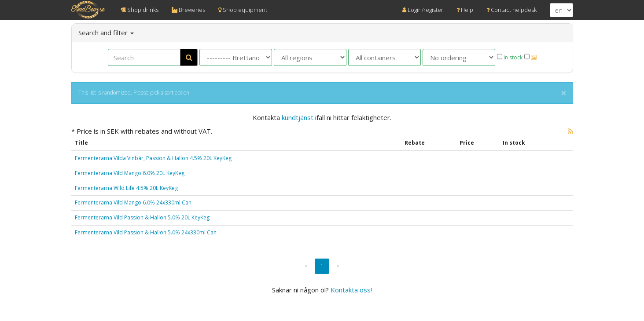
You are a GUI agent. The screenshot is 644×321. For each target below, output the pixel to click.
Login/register (423, 10)
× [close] (564, 93)
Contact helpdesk (512, 10)
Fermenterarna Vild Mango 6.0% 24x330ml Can (133, 202)
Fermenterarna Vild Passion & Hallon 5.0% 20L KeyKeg (142, 217)
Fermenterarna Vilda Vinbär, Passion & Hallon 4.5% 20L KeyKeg (153, 158)
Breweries (188, 10)
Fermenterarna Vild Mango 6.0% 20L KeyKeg (130, 173)
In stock (510, 57)
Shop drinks (140, 10)
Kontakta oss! (351, 290)
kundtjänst (298, 117)
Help (465, 10)
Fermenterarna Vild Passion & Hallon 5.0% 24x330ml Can (146, 232)
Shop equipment (243, 10)
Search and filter (106, 33)
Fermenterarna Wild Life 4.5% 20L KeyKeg (126, 188)
